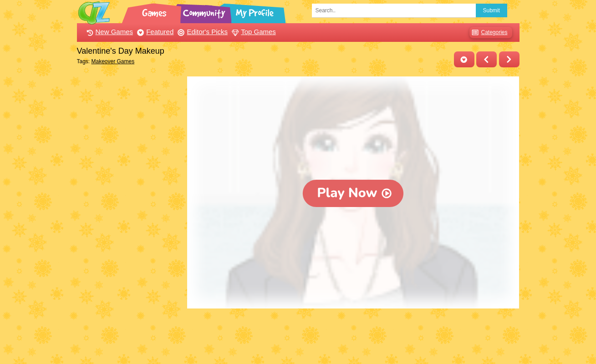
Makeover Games (113, 61)
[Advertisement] (130, 213)
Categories (488, 33)
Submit (492, 10)
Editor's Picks (201, 32)
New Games (109, 32)
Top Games (253, 32)
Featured (154, 32)
